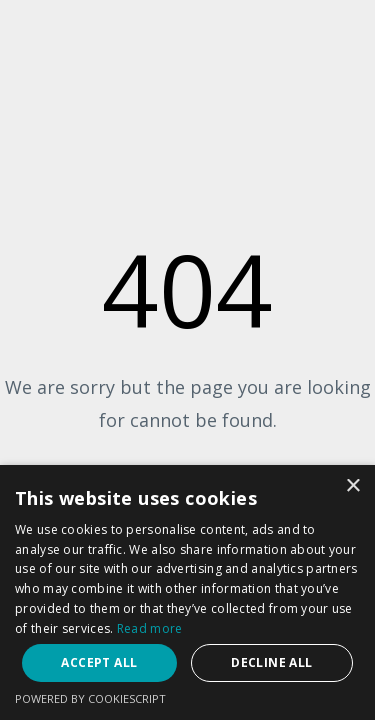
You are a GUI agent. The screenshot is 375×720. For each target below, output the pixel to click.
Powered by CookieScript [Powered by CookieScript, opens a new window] (90, 698)
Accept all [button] (99, 662)
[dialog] (187, 592)
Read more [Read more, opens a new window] (150, 628)
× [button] (352, 486)
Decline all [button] (271, 662)
